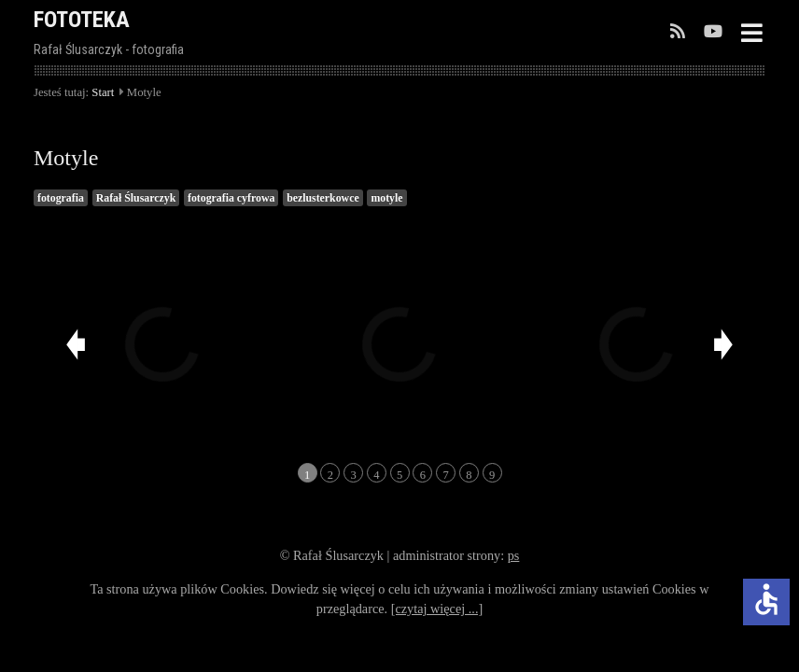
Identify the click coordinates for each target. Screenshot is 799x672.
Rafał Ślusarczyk (136, 198)
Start (103, 92)
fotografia (61, 198)
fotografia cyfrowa (231, 198)
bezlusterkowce (323, 198)
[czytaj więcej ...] (437, 609)
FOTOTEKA (82, 20)
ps (514, 555)
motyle (386, 198)
